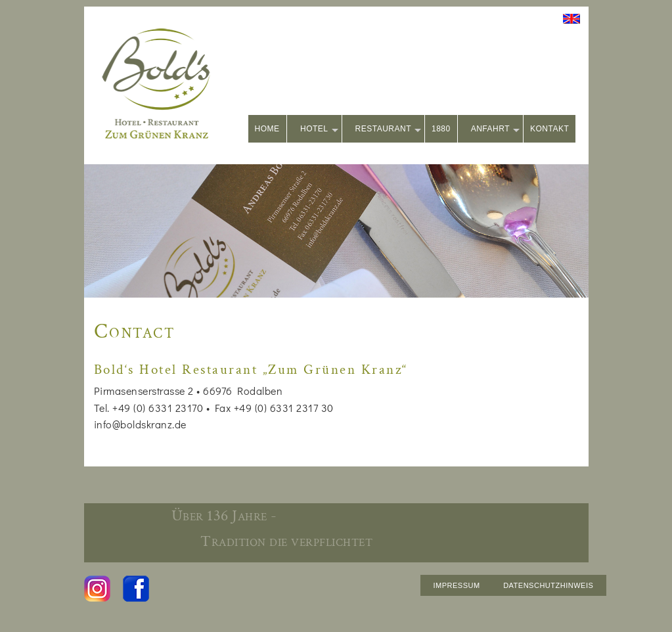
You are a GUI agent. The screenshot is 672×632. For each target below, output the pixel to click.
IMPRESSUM (457, 585)
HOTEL (319, 130)
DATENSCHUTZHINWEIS (548, 585)
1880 (441, 129)
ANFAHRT (495, 130)
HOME (267, 129)
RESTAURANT (388, 130)
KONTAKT (549, 129)
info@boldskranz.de (140, 424)
